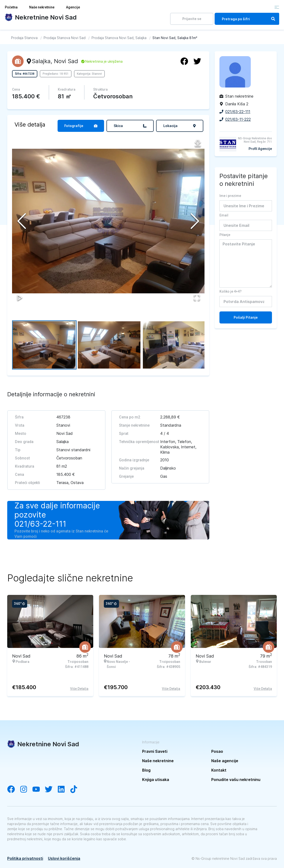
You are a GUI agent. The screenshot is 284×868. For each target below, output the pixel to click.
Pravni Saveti (155, 751)
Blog (146, 770)
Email (224, 215)
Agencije (73, 7)
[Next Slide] (195, 221)
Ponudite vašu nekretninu (236, 780)
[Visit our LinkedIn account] (64, 790)
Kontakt (219, 770)
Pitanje (225, 235)
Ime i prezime (230, 196)
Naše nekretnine (42, 7)
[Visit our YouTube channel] (39, 790)
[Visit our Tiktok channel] (76, 790)
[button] (108, 221)
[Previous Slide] (22, 221)
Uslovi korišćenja (64, 858)
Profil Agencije (260, 149)
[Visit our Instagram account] (26, 790)
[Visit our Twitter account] (51, 790)
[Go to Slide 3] (174, 345)
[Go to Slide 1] (44, 345)
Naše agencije (225, 761)
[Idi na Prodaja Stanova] (24, 38)
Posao (217, 751)
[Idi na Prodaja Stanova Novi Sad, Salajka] (119, 38)
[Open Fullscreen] (196, 297)
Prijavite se (192, 19)
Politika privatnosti (25, 858)
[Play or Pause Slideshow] (20, 297)
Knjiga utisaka (156, 780)
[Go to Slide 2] (109, 345)
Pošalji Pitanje (246, 317)
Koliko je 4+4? (231, 291)
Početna (11, 7)
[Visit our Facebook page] (13, 790)
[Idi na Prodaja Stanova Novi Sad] (65, 38)
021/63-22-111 (40, 524)
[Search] (273, 19)
